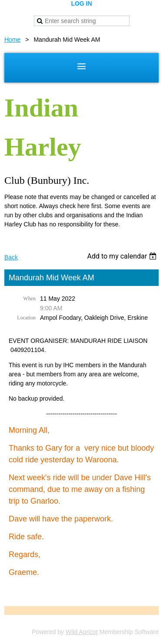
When (29, 299)
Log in (81, 3)
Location (26, 318)
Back (11, 257)
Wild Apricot (82, 632)
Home (12, 40)
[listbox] (123, 256)
